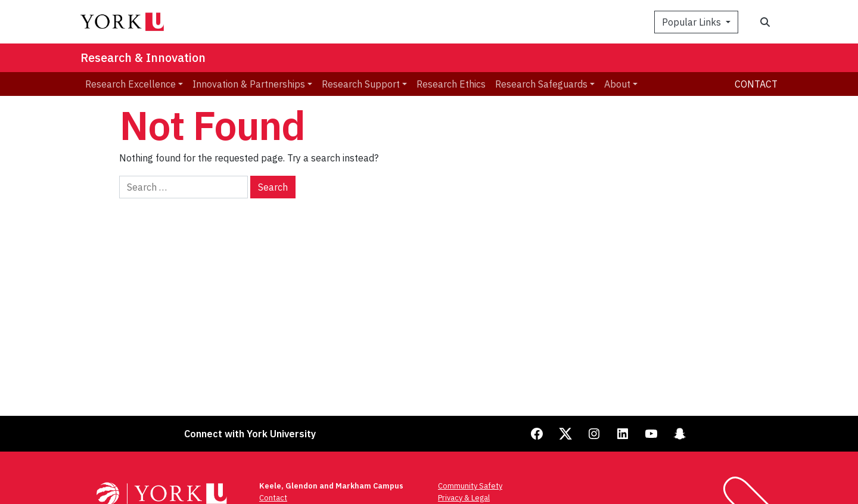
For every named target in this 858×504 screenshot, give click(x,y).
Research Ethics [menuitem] (451, 84)
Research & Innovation (143, 57)
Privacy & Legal (464, 498)
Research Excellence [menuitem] (130, 84)
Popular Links (693, 22)
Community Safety (470, 486)
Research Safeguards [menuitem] (541, 84)
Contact (756, 84)
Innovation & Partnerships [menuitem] (249, 84)
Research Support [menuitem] (361, 84)
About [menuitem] (617, 84)
